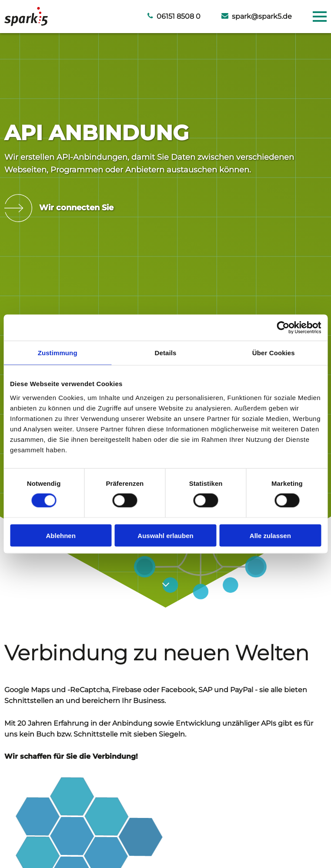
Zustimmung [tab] (58, 353)
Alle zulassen (270, 535)
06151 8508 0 (174, 16)
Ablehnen (61, 535)
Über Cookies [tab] (274, 353)
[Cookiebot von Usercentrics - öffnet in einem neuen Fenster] (283, 328)
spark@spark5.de (257, 16)
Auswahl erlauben (165, 535)
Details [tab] (166, 353)
